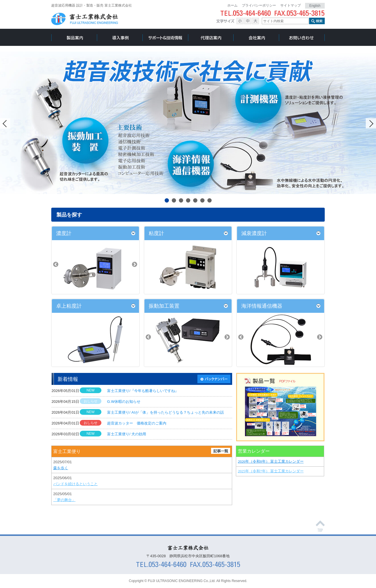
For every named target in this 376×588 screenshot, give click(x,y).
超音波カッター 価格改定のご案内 (137, 423)
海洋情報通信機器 (262, 306)
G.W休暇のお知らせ (124, 402)
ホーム (232, 5)
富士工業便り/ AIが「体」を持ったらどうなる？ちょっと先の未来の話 (165, 412)
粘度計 (156, 233)
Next (371, 123)
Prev (5, 123)
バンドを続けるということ (75, 484)
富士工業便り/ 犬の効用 (127, 434)
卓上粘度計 (69, 306)
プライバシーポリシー (259, 5)
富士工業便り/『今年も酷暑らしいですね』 (143, 391)
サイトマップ (291, 5)
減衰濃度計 (254, 233)
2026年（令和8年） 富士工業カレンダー (271, 461)
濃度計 (64, 233)
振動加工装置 (164, 306)
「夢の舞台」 (64, 500)
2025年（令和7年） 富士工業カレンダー (271, 471)
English (315, 6)
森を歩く (61, 468)
